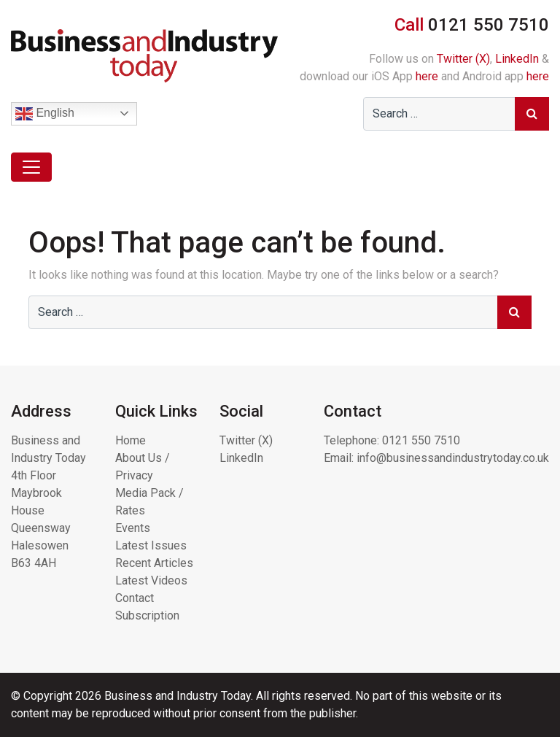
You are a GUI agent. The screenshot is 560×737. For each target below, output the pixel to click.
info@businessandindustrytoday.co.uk (453, 458)
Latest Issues (151, 545)
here (427, 76)
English (45, 114)
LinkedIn (517, 59)
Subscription (147, 616)
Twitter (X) (463, 59)
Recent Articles (154, 563)
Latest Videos (151, 580)
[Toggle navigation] (31, 167)
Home (131, 440)
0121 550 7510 (421, 440)
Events (133, 528)
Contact (135, 598)
